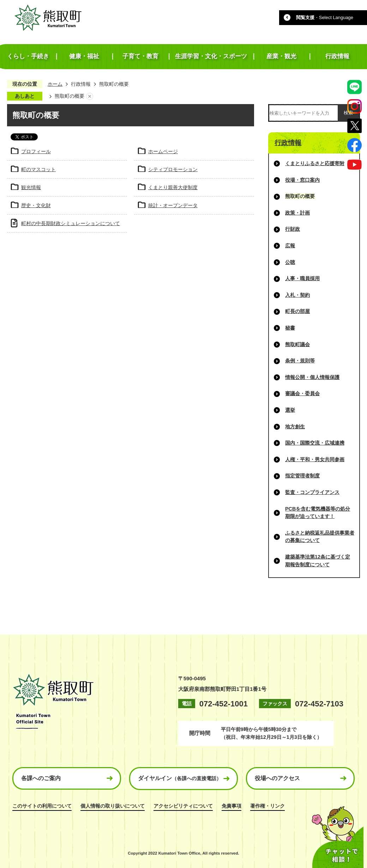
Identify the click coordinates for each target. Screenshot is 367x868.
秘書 (290, 328)
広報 (290, 246)
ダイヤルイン (180, 778)
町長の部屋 (297, 311)
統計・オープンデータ (173, 205)
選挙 (290, 410)
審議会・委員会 (302, 393)
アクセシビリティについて (183, 806)
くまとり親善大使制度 (173, 187)
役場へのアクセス (277, 778)
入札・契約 (297, 295)
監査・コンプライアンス (312, 492)
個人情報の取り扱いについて (113, 806)
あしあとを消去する (90, 96)
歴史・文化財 (36, 205)
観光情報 (31, 187)
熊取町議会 (297, 344)
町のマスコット (38, 169)
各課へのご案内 (41, 778)
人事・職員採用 (302, 278)
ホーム (55, 84)
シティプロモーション (173, 169)
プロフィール (36, 151)
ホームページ (163, 151)
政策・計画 (297, 213)
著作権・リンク (267, 806)
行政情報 (81, 84)
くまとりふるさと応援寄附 (315, 163)
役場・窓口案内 (302, 180)
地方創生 (295, 427)
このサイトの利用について (42, 806)
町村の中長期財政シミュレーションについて (71, 223)
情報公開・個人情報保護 (312, 377)
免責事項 (231, 806)
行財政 (293, 229)
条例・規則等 (300, 361)
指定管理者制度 (302, 476)
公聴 (290, 262)
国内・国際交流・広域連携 (315, 443)
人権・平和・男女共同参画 (315, 459)
